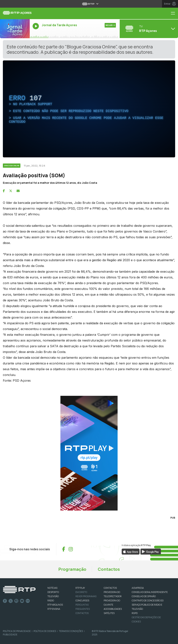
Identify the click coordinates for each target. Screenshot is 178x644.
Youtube (22, 601)
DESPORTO (53, 592)
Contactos (109, 569)
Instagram (16, 601)
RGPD (135, 613)
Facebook (5, 601)
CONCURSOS (82, 600)
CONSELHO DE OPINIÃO (144, 596)
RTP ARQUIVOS (55, 605)
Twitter (11, 601)
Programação (72, 569)
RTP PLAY (80, 588)
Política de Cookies (45, 631)
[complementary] (89, 109)
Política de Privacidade (17, 631)
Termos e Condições (71, 631)
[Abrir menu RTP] (89, 4)
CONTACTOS (110, 588)
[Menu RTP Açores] (174, 13)
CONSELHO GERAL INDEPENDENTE (150, 592)
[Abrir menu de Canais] (148, 29)
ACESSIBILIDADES (113, 609)
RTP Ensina (54, 609)
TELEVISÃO (53, 596)
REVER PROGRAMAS (86, 596)
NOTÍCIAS (52, 588)
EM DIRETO (81, 592)
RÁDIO (51, 600)
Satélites (109, 613)
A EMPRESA (138, 588)
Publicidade (10, 635)
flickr (28, 601)
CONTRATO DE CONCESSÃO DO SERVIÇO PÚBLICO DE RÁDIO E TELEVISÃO (148, 605)
